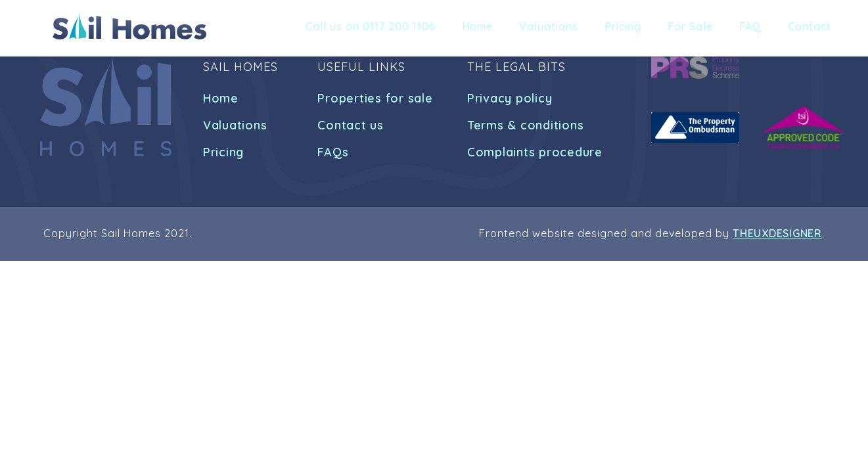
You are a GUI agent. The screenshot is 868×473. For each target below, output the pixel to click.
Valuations (549, 26)
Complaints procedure (535, 152)
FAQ (750, 26)
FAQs (333, 152)
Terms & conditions (526, 125)
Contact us (351, 125)
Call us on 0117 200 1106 (371, 26)
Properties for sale (375, 98)
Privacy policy (510, 98)
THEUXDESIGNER (777, 233)
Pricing (623, 26)
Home (477, 26)
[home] (129, 26)
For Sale (690, 26)
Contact (810, 26)
